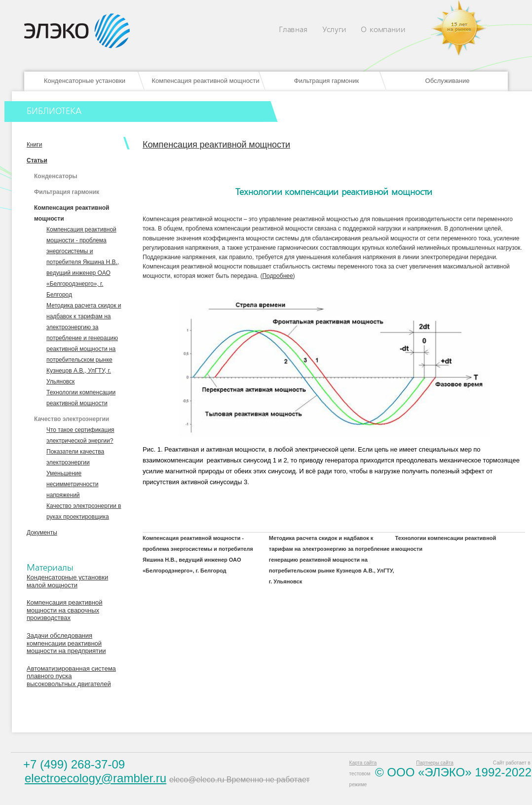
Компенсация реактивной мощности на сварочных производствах (65, 610)
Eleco (77, 31)
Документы (42, 533)
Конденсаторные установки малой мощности (67, 581)
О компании (383, 30)
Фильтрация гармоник (326, 81)
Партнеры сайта (435, 763)
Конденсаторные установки (85, 81)
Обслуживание (448, 81)
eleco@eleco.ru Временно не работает (240, 780)
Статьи (37, 160)
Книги (34, 145)
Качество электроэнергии (72, 419)
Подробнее (277, 276)
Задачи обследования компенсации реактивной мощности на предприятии (66, 643)
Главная (293, 30)
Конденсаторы (56, 176)
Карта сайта (363, 763)
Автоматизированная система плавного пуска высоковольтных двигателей (71, 676)
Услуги (334, 30)
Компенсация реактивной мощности (205, 81)
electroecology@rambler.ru (95, 778)
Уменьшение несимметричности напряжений (72, 484)
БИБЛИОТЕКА (54, 112)
